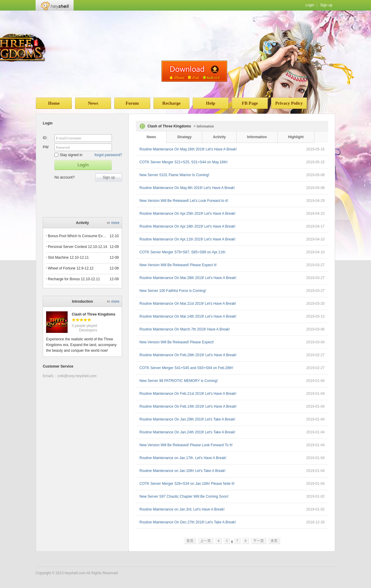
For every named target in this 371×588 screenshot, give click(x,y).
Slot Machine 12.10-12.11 (68, 258)
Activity (219, 137)
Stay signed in (68, 155)
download (194, 71)
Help (211, 103)
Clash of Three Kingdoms (93, 314)
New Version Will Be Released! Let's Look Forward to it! (184, 201)
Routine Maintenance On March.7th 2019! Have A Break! (185, 329)
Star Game (83, 165)
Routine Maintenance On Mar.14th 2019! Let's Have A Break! (188, 316)
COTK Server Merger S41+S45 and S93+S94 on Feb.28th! (186, 368)
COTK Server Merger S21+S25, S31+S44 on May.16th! (184, 162)
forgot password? (108, 155)
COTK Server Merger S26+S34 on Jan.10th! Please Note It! (187, 484)
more (115, 223)
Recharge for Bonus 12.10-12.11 (74, 279)
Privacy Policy (289, 103)
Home (54, 103)
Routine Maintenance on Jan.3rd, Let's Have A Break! (182, 509)
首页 (190, 541)
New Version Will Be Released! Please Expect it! (178, 265)
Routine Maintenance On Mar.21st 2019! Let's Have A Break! (188, 304)
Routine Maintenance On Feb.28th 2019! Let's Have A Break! (188, 355)
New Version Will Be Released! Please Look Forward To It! (186, 445)
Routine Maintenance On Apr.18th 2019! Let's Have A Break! (187, 226)
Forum (132, 103)
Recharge (172, 103)
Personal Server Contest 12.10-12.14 (77, 247)
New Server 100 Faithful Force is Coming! (173, 291)
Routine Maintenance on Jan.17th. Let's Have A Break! (183, 458)
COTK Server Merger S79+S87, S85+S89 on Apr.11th (182, 252)
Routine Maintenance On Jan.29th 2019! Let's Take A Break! (187, 419)
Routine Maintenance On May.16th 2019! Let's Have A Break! (188, 149)
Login (310, 5)
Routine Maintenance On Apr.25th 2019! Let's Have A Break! (187, 214)
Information (257, 137)
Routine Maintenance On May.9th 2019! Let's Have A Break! (187, 188)
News (93, 103)
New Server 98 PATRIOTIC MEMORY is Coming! (179, 381)
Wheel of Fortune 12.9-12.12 (71, 268)
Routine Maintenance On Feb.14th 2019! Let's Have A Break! (188, 406)
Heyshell (55, 5)
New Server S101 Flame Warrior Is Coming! (174, 175)
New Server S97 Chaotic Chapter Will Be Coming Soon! (184, 496)
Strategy (184, 137)
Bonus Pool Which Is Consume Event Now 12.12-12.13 (78, 236)
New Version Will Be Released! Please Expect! (177, 342)
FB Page (250, 103)
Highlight (296, 137)
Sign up (326, 5)
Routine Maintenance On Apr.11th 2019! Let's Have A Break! (187, 239)
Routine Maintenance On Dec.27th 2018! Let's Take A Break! (188, 522)
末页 (274, 541)
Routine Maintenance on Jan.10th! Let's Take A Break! (183, 471)
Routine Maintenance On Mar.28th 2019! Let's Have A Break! (188, 278)
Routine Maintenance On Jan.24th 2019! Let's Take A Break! (187, 432)
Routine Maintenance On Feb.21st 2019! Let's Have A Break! (188, 394)
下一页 (259, 541)
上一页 (206, 541)
